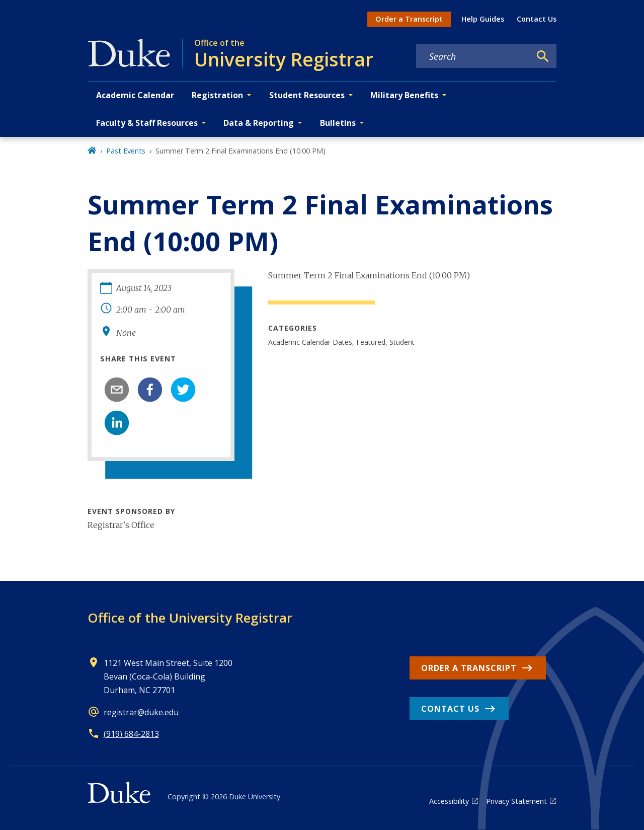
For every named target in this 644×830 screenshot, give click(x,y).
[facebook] (150, 390)
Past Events (126, 151)
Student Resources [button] (307, 95)
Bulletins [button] (338, 123)
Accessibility (449, 801)
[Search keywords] (473, 56)
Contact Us (537, 19)
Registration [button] (217, 95)
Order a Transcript (409, 19)
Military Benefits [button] (404, 95)
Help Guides (483, 19)
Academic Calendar (135, 95)
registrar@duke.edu (141, 712)
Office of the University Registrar (190, 618)
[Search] (543, 56)
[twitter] (183, 390)
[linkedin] (117, 423)
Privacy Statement (516, 801)
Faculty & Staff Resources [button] (147, 123)
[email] (117, 390)
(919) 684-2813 (131, 734)
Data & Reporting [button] (259, 123)
